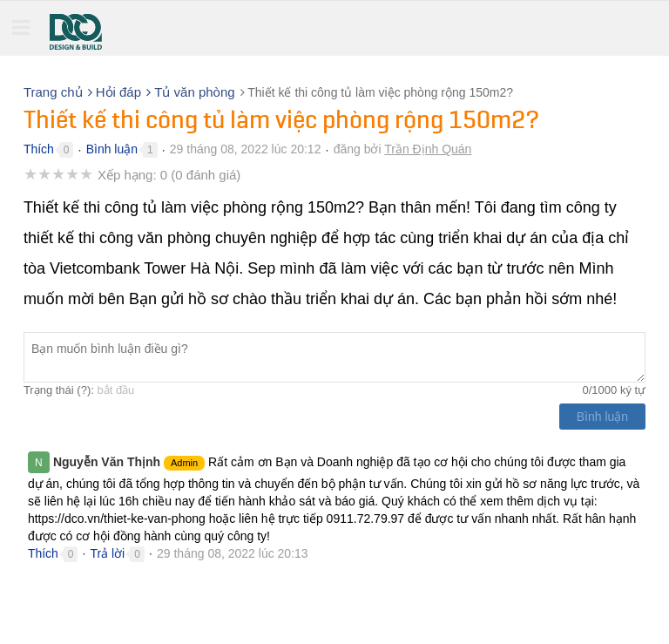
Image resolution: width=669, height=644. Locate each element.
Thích (39, 149)
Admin (184, 463)
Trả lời (107, 553)
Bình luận (112, 149)
